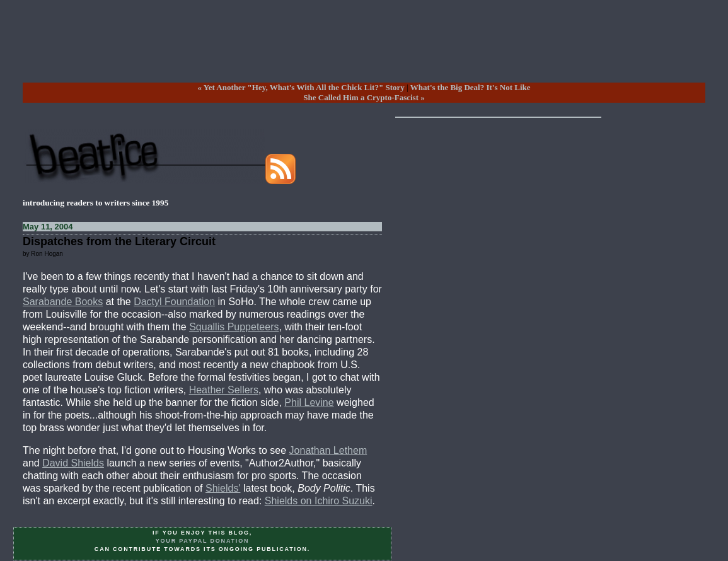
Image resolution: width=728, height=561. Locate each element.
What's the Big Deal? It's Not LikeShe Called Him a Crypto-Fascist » (417, 92)
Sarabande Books (63, 302)
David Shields (73, 463)
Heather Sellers (224, 390)
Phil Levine (309, 402)
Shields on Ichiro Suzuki (319, 501)
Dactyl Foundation (174, 302)
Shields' (223, 488)
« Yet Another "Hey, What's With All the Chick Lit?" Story (301, 87)
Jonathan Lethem (328, 450)
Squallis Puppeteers (234, 327)
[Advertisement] (364, 51)
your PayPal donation (203, 541)
